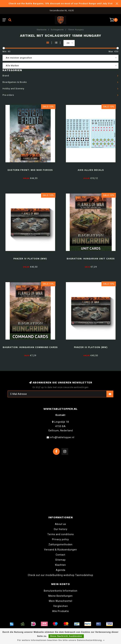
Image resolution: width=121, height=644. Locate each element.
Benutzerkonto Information (61, 591)
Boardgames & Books (15, 82)
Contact (60, 555)
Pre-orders (8, 95)
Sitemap (60, 560)
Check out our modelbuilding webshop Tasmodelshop (60, 575)
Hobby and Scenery (13, 89)
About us (60, 524)
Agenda (61, 570)
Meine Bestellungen (60, 596)
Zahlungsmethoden (60, 544)
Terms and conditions (61, 534)
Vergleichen (61, 606)
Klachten (60, 565)
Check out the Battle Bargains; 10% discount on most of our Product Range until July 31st (61, 3)
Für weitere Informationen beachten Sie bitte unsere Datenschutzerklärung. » (61, 640)
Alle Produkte (61, 611)
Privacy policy (60, 539)
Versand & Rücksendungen (60, 550)
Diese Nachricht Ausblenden (66, 636)
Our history (61, 529)
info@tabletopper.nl (62, 437)
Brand (6, 76)
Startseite (42, 30)
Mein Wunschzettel (61, 601)
